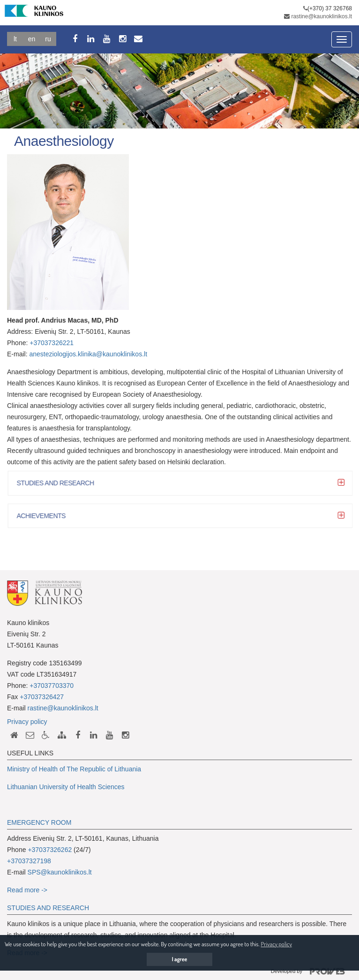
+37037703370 (52, 686)
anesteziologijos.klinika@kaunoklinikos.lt (88, 354)
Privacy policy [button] (276, 944)
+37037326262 (50, 850)
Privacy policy (27, 722)
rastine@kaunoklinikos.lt (322, 16)
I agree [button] (180, 959)
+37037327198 (29, 861)
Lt (15, 39)
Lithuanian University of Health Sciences (66, 787)
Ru (48, 39)
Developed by (311, 972)
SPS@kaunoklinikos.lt (60, 872)
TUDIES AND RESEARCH (50, 908)
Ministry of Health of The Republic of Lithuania (74, 769)
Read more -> (27, 890)
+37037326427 (42, 697)
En (32, 39)
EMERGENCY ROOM (39, 822)
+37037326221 (52, 343)
